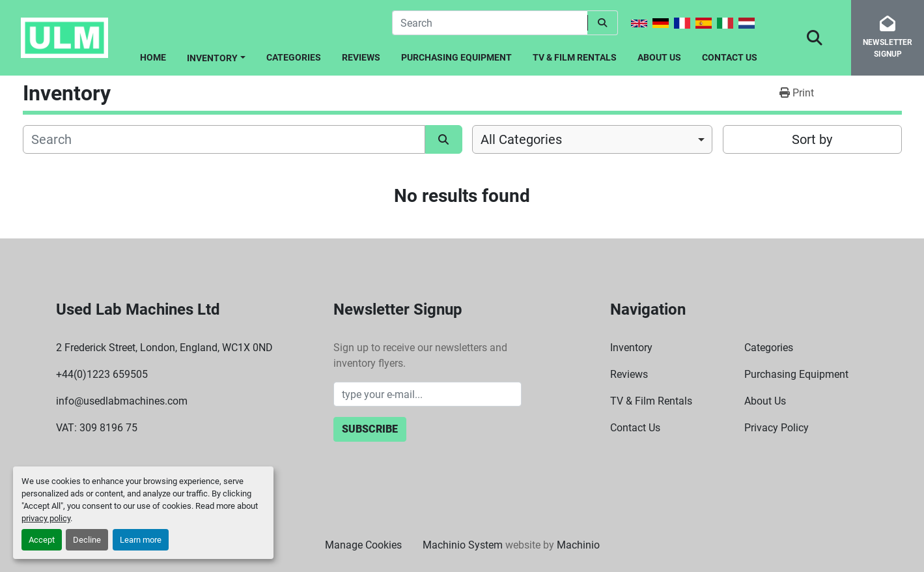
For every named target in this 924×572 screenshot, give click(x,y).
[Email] (427, 394)
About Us (659, 57)
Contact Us (730, 57)
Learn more (141, 540)
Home (153, 57)
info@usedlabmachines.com (122, 401)
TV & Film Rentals (575, 57)
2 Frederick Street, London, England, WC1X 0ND (164, 348)
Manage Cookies (363, 545)
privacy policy (46, 518)
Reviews (361, 57)
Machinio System (463, 545)
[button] (216, 56)
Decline (87, 540)
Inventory (212, 58)
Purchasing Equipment (456, 57)
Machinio (578, 545)
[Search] (490, 23)
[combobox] (592, 139)
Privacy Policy (777, 428)
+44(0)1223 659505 (102, 374)
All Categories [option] (521, 139)
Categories (294, 57)
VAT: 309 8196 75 (97, 428)
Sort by (812, 139)
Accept (42, 540)
